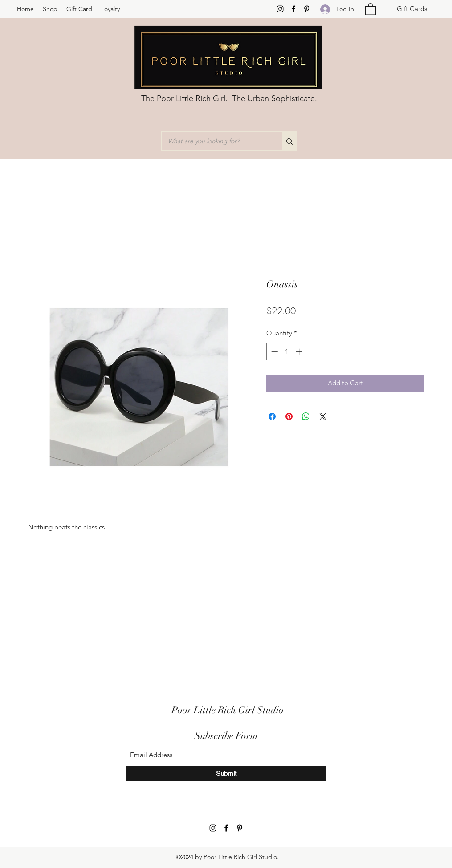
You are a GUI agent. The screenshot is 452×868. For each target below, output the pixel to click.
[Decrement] (274, 352)
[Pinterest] (307, 9)
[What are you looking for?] (216, 141)
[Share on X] (323, 416)
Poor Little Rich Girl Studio (228, 710)
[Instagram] (280, 9)
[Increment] (300, 352)
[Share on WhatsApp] (306, 416)
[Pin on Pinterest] (289, 416)
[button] (371, 9)
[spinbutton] (287, 352)
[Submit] (226, 773)
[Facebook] (293, 9)
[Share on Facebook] (272, 416)
